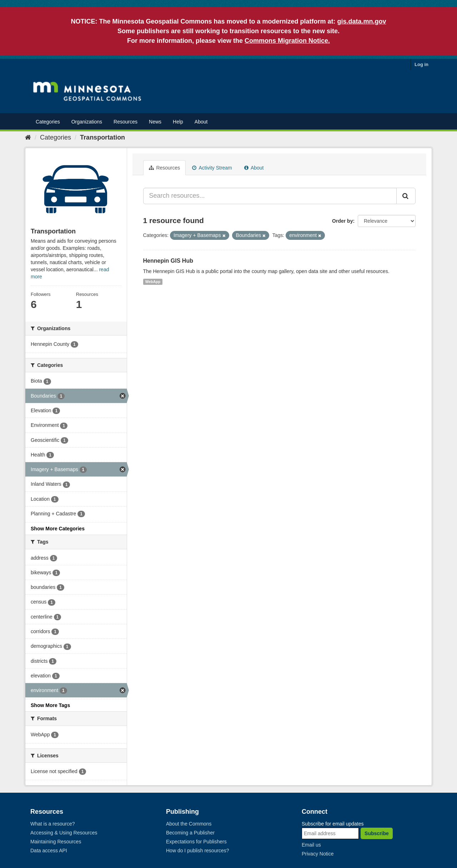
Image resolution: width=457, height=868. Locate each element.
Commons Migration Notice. (287, 41)
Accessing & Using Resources (64, 833)
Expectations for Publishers (196, 842)
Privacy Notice (318, 854)
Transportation (102, 137)
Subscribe (377, 833)
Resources (125, 122)
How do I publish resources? (198, 851)
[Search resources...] (270, 196)
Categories (48, 122)
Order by (342, 221)
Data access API (49, 851)
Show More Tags (50, 705)
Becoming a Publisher (190, 833)
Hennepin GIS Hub (168, 261)
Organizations (87, 122)
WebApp (153, 282)
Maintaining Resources (56, 842)
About (201, 122)
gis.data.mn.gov (362, 21)
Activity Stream (212, 168)
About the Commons (189, 824)
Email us (311, 845)
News (155, 122)
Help (178, 122)
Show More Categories (58, 529)
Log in (421, 64)
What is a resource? (53, 824)
